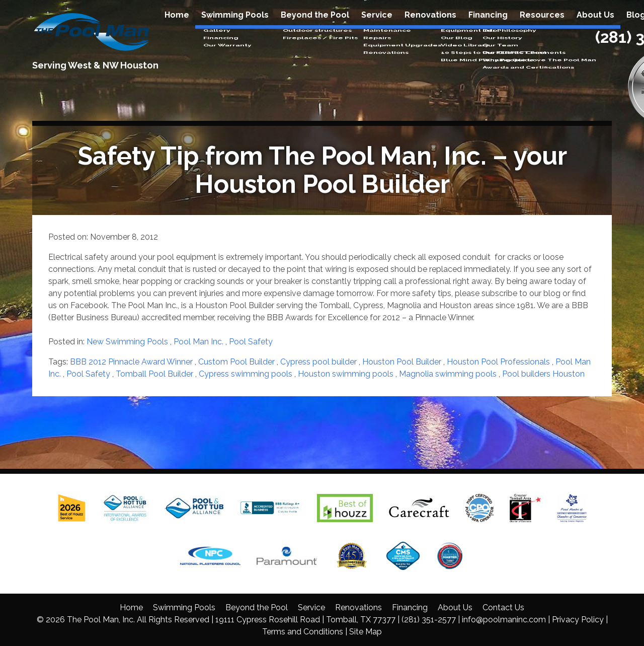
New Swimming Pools (127, 342)
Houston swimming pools (346, 374)
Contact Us (503, 607)
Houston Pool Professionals (498, 362)
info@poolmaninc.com (504, 620)
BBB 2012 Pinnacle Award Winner (131, 362)
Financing (488, 26)
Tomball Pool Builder (154, 374)
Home (177, 26)
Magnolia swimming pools (448, 374)
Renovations (430, 26)
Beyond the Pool (315, 26)
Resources (542, 26)
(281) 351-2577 (429, 620)
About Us (595, 26)
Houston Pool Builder (402, 362)
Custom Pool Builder (236, 362)
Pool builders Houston (543, 374)
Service (377, 26)
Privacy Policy (578, 620)
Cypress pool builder (318, 362)
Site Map (366, 632)
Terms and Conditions (303, 632)
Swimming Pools (235, 26)
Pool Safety (251, 342)
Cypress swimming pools (246, 374)
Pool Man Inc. (198, 342)
